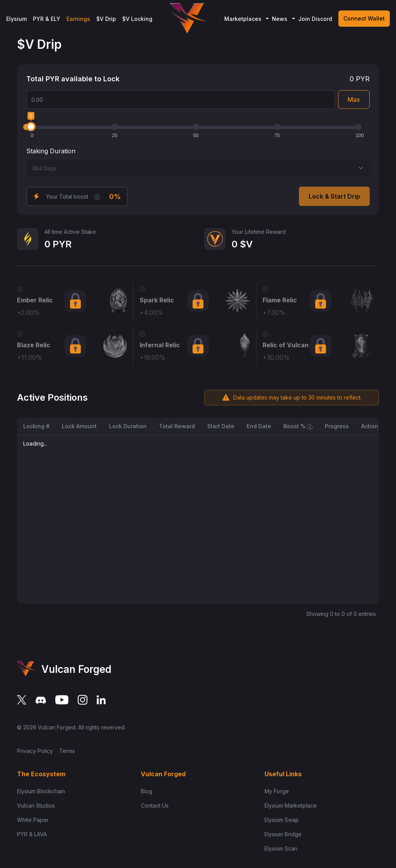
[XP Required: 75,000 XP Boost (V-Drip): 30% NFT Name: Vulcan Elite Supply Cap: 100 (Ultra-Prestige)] (265, 333)
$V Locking (137, 19)
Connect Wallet (364, 18)
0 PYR (360, 79)
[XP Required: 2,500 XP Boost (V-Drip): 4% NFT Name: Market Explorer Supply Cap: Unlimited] (142, 288)
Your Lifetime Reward (259, 232)
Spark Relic (157, 300)
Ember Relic (35, 300)
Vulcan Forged (57, 727)
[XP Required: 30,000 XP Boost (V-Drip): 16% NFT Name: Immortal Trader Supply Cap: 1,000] (142, 333)
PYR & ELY (47, 19)
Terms (67, 751)
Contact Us (155, 805)
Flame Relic (280, 300)
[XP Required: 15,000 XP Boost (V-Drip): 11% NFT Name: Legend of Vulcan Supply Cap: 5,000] (20, 333)
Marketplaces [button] (243, 19)
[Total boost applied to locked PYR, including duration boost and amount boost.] (310, 426)
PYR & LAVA (32, 834)
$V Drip (106, 19)
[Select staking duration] (198, 168)
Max (354, 99)
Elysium (16, 19)
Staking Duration (51, 151)
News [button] (280, 19)
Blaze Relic (34, 345)
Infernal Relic (160, 345)
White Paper (33, 820)
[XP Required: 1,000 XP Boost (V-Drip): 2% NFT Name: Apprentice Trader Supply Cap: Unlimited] (20, 288)
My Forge (277, 791)
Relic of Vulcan (286, 345)
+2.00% (28, 312)
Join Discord (315, 19)
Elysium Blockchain (41, 791)
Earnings (78, 19)
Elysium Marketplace (291, 805)
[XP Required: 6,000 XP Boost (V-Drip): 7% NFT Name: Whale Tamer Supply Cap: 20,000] (265, 288)
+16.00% (153, 357)
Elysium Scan (281, 848)
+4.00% (151, 312)
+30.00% (276, 357)
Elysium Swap (282, 820)
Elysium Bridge (283, 834)
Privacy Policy (35, 751)
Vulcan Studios (36, 805)
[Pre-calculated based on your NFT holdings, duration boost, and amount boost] (97, 196)
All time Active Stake (70, 232)
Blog (147, 791)
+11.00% (30, 357)
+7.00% (274, 312)
